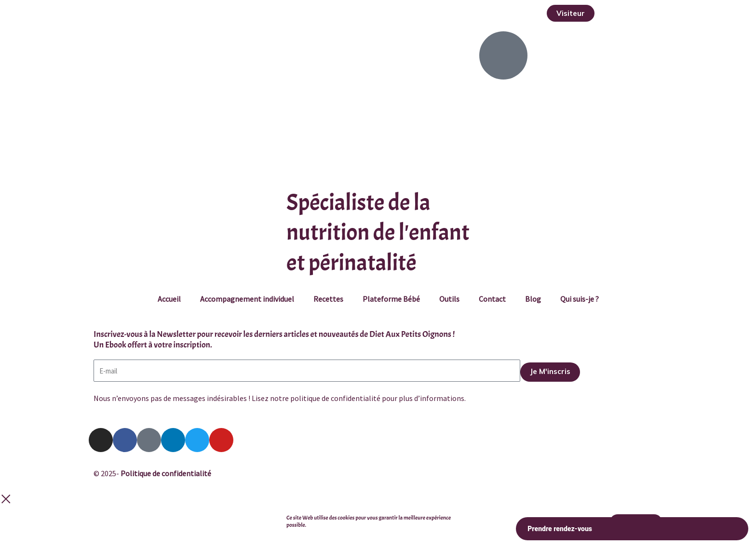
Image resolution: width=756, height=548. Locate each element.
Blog (533, 299)
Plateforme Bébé (391, 299)
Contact (492, 299)
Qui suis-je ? (580, 299)
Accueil (169, 299)
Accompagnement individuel (247, 299)
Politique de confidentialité (166, 473)
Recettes (328, 299)
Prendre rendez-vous (632, 529)
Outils (449, 299)
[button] (571, 13)
